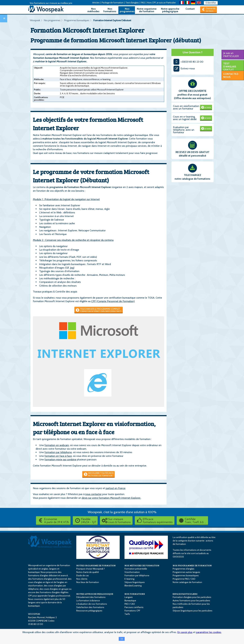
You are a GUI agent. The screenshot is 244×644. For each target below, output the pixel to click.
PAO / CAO (130, 604)
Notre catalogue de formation (187, 582)
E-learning (129, 579)
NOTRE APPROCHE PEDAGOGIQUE (95, 594)
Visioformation (132, 572)
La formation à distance (88, 600)
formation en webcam (57, 445)
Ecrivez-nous (184, 68)
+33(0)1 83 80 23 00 (188, 62)
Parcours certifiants (134, 607)
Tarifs (127, 614)
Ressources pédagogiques (89, 611)
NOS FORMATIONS (135, 594)
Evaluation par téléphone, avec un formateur (184, 130)
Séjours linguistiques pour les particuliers (193, 611)
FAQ (143, 3)
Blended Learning (133, 586)
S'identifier (211, 3)
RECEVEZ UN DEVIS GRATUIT (193, 152)
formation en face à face (58, 456)
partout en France (116, 488)
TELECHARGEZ (193, 175)
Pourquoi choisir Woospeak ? (91, 569)
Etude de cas (83, 575)
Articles (96, 3)
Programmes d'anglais (184, 569)
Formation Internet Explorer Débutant (112, 20)
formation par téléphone (58, 452)
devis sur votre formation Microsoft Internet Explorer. (111, 498)
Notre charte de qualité (88, 572)
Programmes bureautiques (77, 20)
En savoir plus (185, 632)
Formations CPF (132, 611)
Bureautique (130, 600)
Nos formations (110, 10)
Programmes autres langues (186, 572)
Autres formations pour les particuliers (191, 600)
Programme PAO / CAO (184, 579)
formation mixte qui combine (60, 459)
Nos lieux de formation (88, 582)
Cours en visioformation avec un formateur (186, 107)
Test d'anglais (132, 3)
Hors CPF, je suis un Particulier (161, 3)
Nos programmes (127, 10)
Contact (190, 9)
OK (122, 639)
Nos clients (82, 579)
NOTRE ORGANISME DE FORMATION (96, 565)
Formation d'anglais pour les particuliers (192, 597)
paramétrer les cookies (209, 632)
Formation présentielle (136, 569)
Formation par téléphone (137, 575)
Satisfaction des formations (90, 607)
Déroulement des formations (91, 597)
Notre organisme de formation (147, 10)
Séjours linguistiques (135, 582)
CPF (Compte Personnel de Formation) (113, 301)
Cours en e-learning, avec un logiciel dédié (185, 118)
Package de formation (113, 3)
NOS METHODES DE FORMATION (142, 565)
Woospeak (35, 20)
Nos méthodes (93, 10)
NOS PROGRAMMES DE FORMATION (192, 565)
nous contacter (93, 494)
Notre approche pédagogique (170, 10)
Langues (129, 597)
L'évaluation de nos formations (92, 604)
